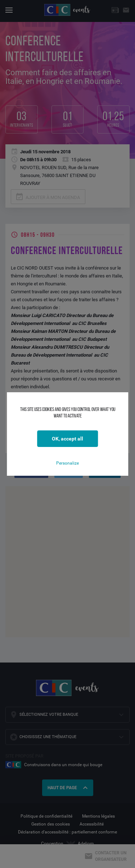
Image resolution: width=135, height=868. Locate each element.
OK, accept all (67, 439)
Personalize (67, 463)
